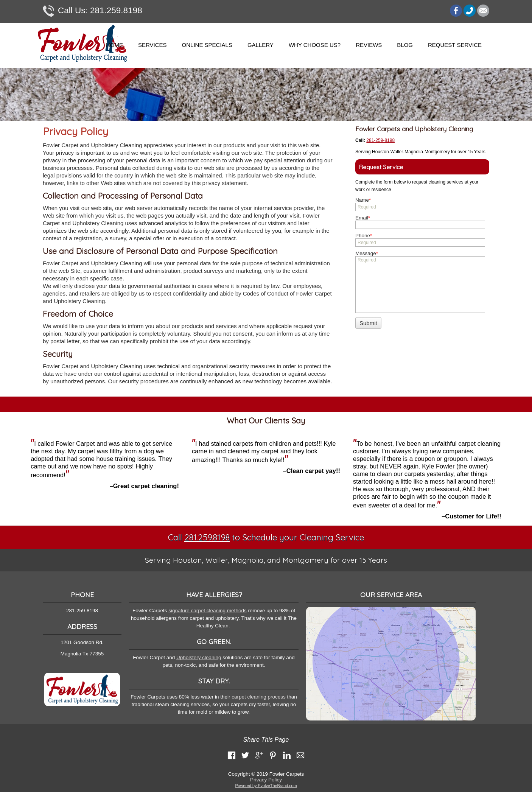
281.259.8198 (93, 11)
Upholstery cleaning (199, 657)
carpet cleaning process (259, 697)
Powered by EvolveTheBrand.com (266, 786)
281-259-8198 (380, 140)
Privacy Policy (266, 780)
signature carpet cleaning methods (207, 611)
